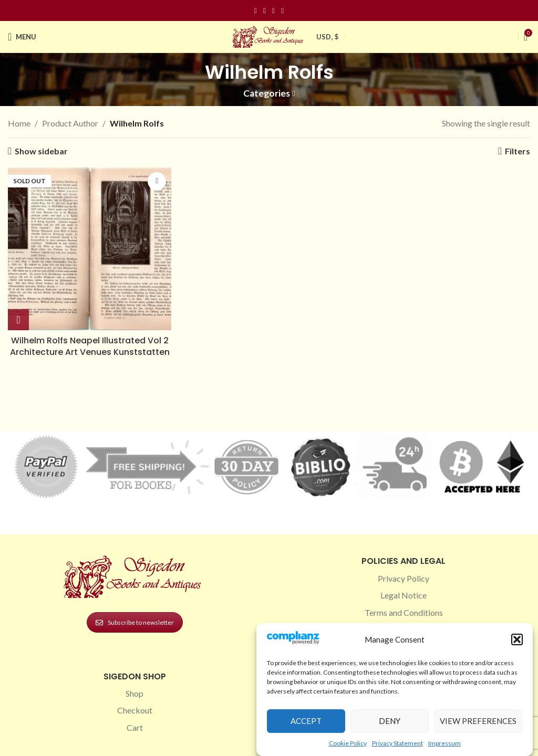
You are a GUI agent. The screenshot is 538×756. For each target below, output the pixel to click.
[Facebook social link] (256, 11)
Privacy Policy (403, 578)
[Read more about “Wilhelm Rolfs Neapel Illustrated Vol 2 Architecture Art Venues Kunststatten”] (18, 320)
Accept (306, 721)
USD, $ (327, 37)
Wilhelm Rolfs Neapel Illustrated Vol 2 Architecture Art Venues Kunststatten (90, 346)
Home (19, 123)
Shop (134, 693)
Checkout (135, 710)
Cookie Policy (348, 743)
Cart (135, 727)
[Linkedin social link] (282, 11)
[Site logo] (269, 35)
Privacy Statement (397, 743)
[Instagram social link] (265, 11)
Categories (267, 93)
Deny (390, 721)
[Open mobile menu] (22, 37)
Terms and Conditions (404, 612)
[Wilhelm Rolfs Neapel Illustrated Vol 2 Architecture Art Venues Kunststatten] (90, 249)
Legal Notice (403, 595)
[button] (517, 639)
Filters (518, 151)
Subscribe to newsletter (135, 622)
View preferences (478, 721)
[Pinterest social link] (273, 11)
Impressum (444, 743)
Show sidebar (41, 151)
